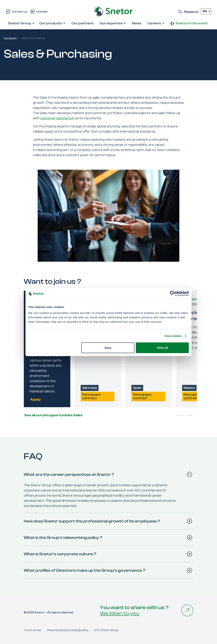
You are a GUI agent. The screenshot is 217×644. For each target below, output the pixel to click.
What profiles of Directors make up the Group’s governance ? (85, 570)
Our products (51, 23)
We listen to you (120, 613)
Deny (108, 348)
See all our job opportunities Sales (53, 415)
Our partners (82, 23)
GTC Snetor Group (106, 630)
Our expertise (111, 23)
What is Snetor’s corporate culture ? (60, 554)
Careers (154, 23)
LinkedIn (42, 12)
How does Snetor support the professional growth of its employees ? (92, 521)
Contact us (20, 12)
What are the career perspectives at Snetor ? (69, 475)
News (137, 23)
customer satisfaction (57, 118)
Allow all (162, 348)
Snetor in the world (192, 23)
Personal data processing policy (68, 630)
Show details (173, 336)
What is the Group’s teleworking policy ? (63, 538)
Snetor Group (20, 23)
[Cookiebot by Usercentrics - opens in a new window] (173, 294)
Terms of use (32, 630)
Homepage (10, 38)
